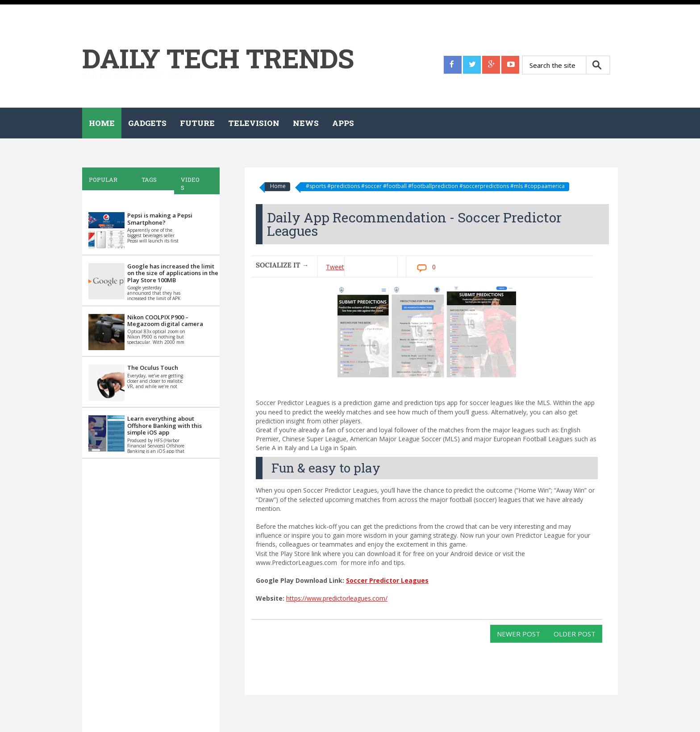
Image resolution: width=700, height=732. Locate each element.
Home (102, 123)
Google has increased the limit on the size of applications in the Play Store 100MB (173, 273)
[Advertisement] (149, 596)
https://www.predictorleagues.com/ (337, 598)
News (306, 123)
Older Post (575, 634)
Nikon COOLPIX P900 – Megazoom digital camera (165, 321)
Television (254, 123)
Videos (190, 184)
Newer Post (519, 634)
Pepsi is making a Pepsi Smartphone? (160, 219)
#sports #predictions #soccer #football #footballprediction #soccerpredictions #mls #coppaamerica (435, 186)
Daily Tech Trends (218, 58)
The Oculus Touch (153, 368)
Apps (343, 123)
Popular (103, 180)
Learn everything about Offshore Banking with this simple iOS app (165, 425)
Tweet (335, 267)
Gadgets (147, 123)
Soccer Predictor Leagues (387, 580)
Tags (149, 180)
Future (197, 123)
